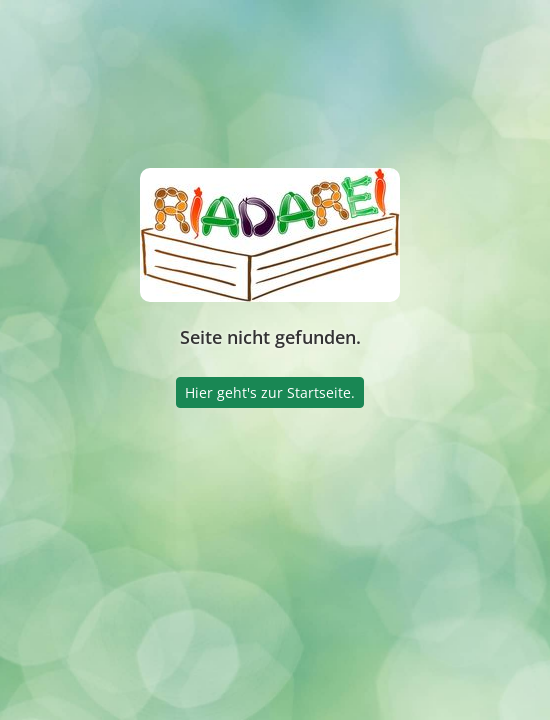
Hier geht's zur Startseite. (270, 392)
